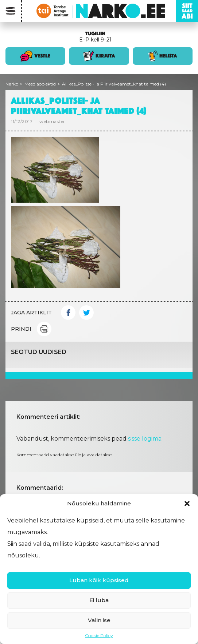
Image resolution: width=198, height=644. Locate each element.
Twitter (86, 313)
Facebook (68, 313)
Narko (12, 84)
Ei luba (99, 600)
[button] (187, 504)
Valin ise (99, 620)
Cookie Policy (99, 635)
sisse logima (145, 439)
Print (44, 329)
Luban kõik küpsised (99, 580)
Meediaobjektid (40, 84)
